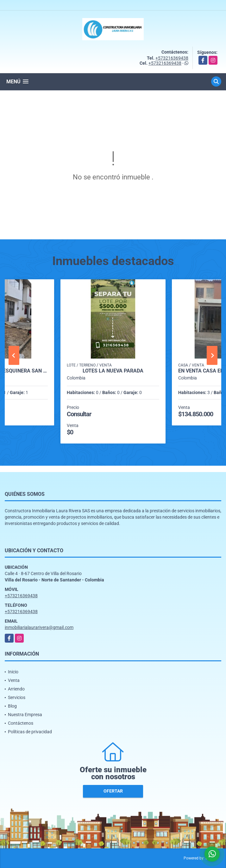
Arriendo (16, 689)
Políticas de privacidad (30, 732)
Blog (12, 706)
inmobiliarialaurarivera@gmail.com (39, 627)
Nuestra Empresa (25, 715)
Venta (14, 680)
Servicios (17, 697)
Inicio (13, 672)
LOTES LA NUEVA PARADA (113, 371)
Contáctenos (21, 723)
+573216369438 (172, 58)
